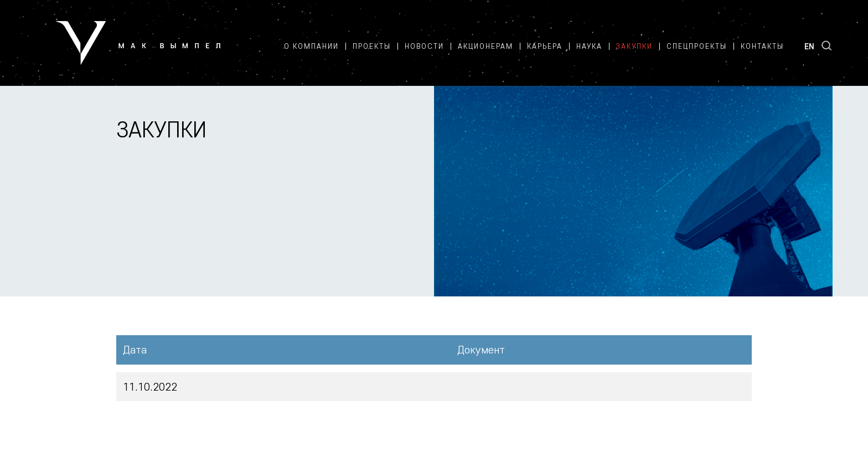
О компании (311, 46)
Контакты (762, 46)
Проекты (372, 46)
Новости (424, 46)
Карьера (545, 46)
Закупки (634, 46)
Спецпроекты (697, 46)
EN (809, 46)
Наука (589, 46)
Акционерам (485, 46)
